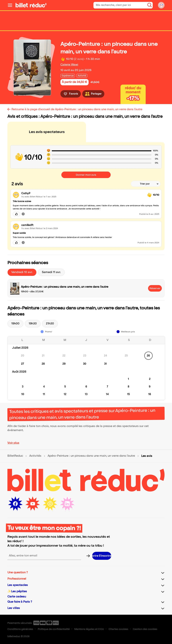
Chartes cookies (118, 629)
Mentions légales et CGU (89, 629)
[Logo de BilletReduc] (31, 5)
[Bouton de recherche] (150, 5)
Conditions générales (20, 629)
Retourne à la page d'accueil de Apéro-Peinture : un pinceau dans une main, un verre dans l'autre (77, 109)
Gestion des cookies (145, 629)
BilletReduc (15, 456)
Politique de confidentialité (54, 629)
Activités (35, 456)
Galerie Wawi (69, 65)
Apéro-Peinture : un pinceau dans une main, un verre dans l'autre (91, 456)
